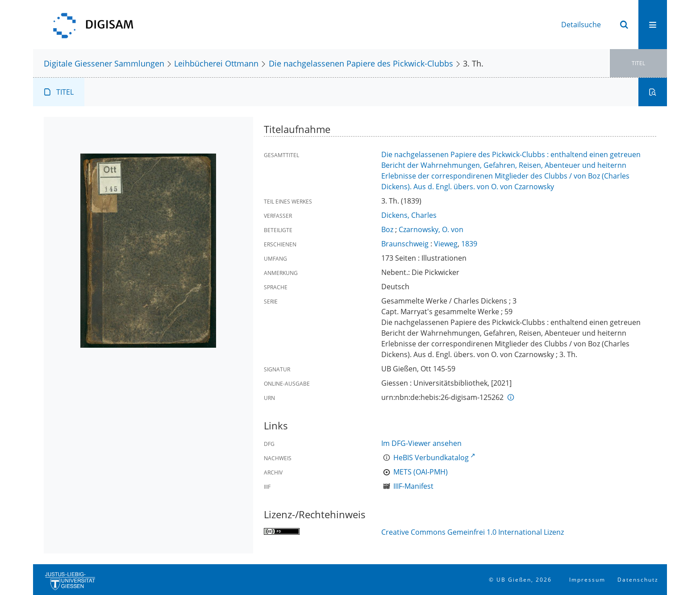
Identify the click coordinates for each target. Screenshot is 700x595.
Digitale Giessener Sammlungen (104, 63)
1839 (469, 244)
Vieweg (446, 244)
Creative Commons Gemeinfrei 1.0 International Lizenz (473, 532)
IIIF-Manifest (413, 486)
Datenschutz (638, 580)
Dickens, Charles (409, 215)
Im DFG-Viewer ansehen (421, 443)
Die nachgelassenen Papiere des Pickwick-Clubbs (361, 63)
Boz (387, 229)
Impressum (587, 580)
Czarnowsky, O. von (431, 229)
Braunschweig (405, 244)
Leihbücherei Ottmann (216, 63)
